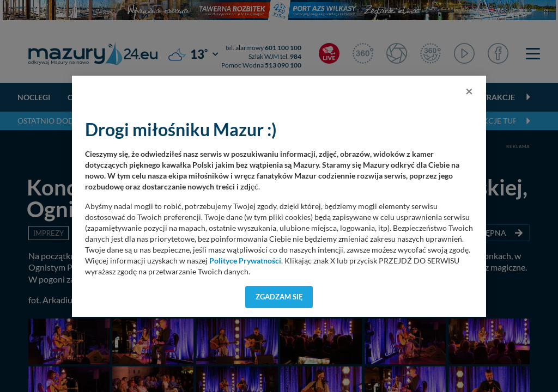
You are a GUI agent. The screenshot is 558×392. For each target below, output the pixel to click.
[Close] (469, 91)
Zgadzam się (279, 297)
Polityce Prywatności (245, 261)
